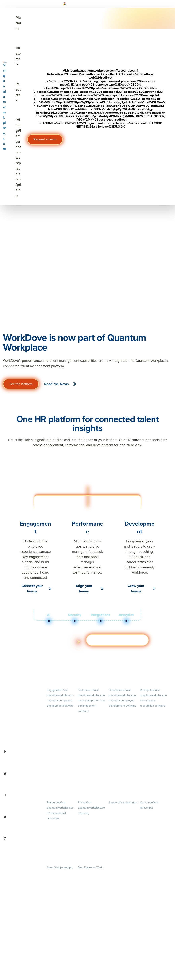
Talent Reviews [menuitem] (117, 733)
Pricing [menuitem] (91, 808)
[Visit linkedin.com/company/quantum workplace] (22, 760)
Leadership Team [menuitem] (56, 922)
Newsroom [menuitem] (61, 934)
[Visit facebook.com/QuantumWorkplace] (22, 803)
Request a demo (45, 139)
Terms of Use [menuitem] (116, 814)
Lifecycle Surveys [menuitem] (56, 717)
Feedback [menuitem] (92, 754)
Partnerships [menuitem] (54, 945)
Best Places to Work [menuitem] (90, 867)
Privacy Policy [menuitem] (116, 808)
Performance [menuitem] (92, 701)
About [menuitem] (60, 867)
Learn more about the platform (51, 642)
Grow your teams (136, 589)
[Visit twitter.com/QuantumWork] (22, 781)
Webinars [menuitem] (61, 852)
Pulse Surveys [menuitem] (55, 723)
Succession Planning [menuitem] (120, 739)
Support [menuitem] (123, 803)
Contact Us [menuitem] (61, 956)
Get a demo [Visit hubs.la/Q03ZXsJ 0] (117, 640)
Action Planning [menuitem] (56, 729)
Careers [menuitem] (61, 878)
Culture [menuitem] (61, 895)
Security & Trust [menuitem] (117, 826)
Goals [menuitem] (92, 727)
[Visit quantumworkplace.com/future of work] (22, 825)
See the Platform (21, 384)
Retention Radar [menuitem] (56, 736)
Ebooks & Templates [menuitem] (58, 840)
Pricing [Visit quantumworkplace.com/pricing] (18, 158)
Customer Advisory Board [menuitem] (154, 831)
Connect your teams (32, 589)
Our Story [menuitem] (61, 911)
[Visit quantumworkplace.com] (5, 107)
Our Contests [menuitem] (85, 873)
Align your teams (84, 589)
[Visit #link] (161, 4)
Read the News (57, 384)
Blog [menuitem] (61, 829)
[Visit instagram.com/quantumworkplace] (22, 846)
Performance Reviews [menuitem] (90, 770)
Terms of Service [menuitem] (118, 820)
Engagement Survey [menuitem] (58, 711)
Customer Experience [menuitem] (152, 825)
